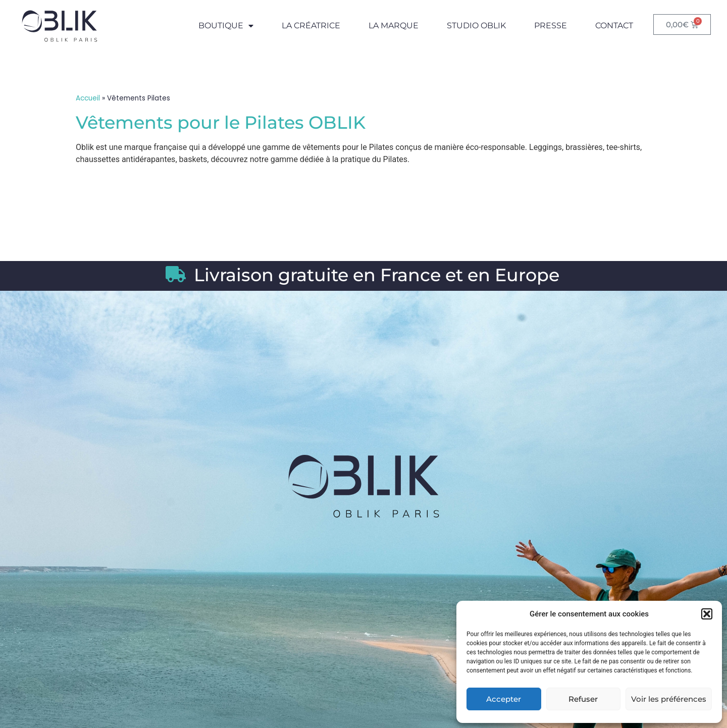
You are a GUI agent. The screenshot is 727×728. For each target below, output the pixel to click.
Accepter (504, 699)
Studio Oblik (476, 25)
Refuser (583, 699)
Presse (551, 25)
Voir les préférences (669, 699)
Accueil (88, 98)
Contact (614, 25)
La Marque (394, 25)
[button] (707, 614)
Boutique (226, 26)
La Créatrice (311, 25)
